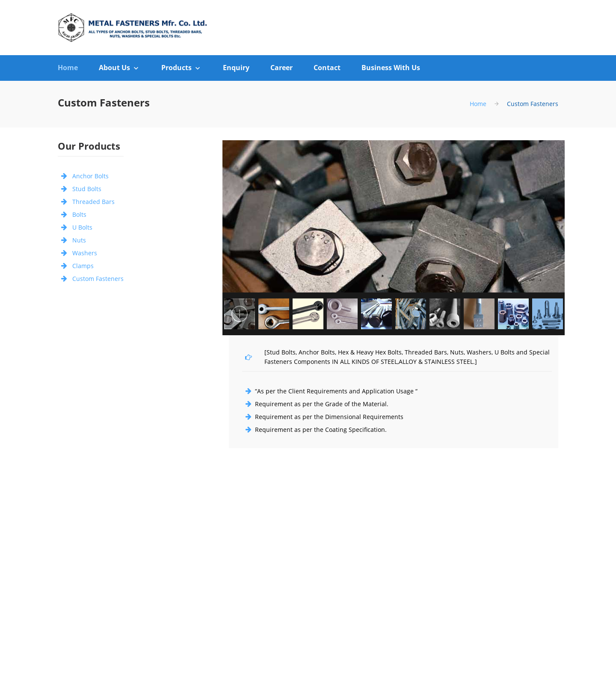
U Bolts (82, 227)
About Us (114, 68)
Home (68, 68)
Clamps (83, 266)
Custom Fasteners (98, 279)
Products (176, 68)
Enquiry (236, 68)
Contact (327, 68)
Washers (85, 253)
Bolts (79, 214)
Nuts (79, 240)
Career (281, 68)
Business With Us (391, 68)
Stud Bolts (87, 189)
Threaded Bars (93, 202)
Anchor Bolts (90, 176)
